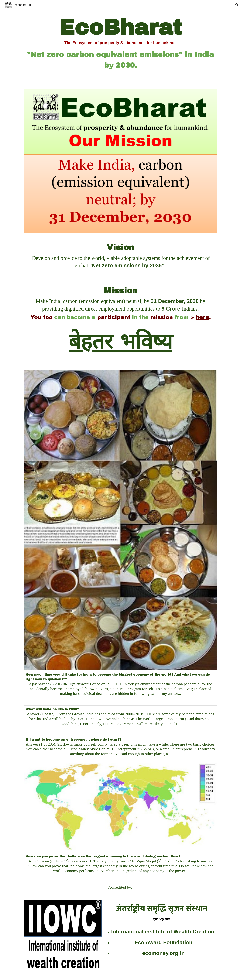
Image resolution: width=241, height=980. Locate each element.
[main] (120, 43)
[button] (237, 5)
